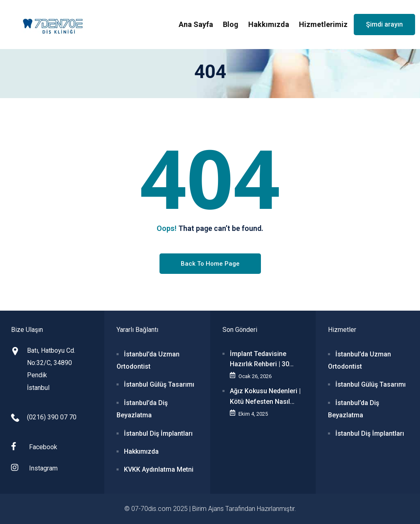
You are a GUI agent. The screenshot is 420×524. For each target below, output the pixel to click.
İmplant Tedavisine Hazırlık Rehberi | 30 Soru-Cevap (259, 360)
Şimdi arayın (384, 24)
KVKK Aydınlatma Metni (159, 469)
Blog (231, 24)
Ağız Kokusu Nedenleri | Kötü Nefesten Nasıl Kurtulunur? (265, 397)
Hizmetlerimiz (323, 24)
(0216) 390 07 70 (52, 417)
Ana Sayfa (196, 24)
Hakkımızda (269, 24)
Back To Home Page (210, 264)
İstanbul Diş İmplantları (158, 433)
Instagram (34, 468)
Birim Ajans (208, 509)
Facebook (34, 447)
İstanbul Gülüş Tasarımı (159, 384)
